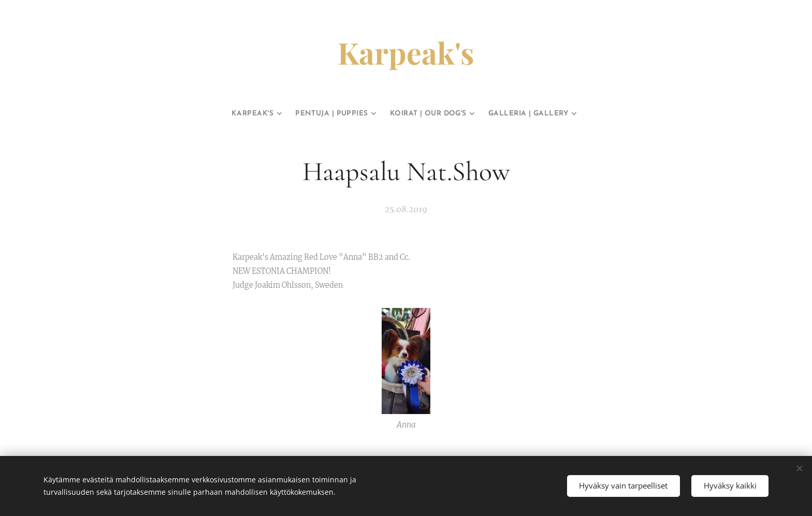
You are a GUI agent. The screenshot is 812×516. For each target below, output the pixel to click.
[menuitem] (232, 114)
